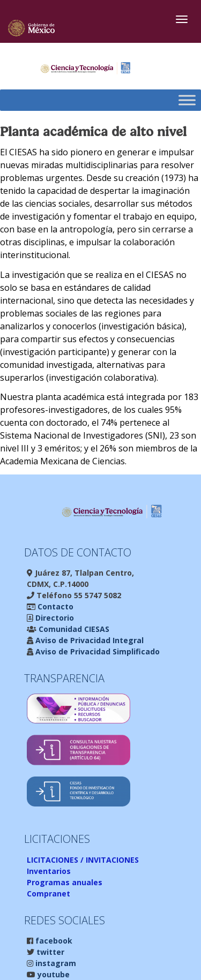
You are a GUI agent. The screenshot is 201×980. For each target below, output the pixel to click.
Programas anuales (65, 882)
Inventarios (49, 871)
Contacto (54, 606)
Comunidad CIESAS (73, 629)
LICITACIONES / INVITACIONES (83, 860)
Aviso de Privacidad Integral (88, 640)
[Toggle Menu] (187, 100)
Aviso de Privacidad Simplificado (96, 651)
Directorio (54, 618)
